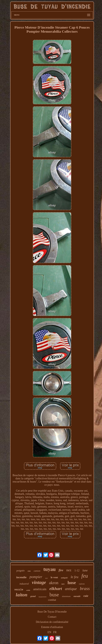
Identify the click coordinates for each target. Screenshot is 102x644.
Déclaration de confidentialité (52, 622)
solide (28, 590)
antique (71, 589)
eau (29, 571)
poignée (20, 571)
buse (54, 595)
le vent (54, 577)
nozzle (19, 590)
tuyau (50, 569)
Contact (52, 617)
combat (52, 600)
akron (54, 583)
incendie (21, 577)
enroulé (77, 596)
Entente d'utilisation (52, 627)
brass (85, 588)
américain (40, 589)
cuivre (82, 584)
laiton (22, 595)
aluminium (66, 596)
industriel (24, 584)
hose (72, 583)
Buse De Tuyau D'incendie (52, 612)
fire (61, 570)
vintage (39, 582)
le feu (75, 577)
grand (33, 596)
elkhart (56, 589)
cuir (86, 596)
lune (85, 570)
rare (63, 584)
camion (37, 571)
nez (69, 570)
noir (46, 578)
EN (49, 632)
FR (55, 632)
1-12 (77, 571)
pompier (36, 577)
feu (85, 576)
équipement (43, 597)
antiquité (64, 578)
